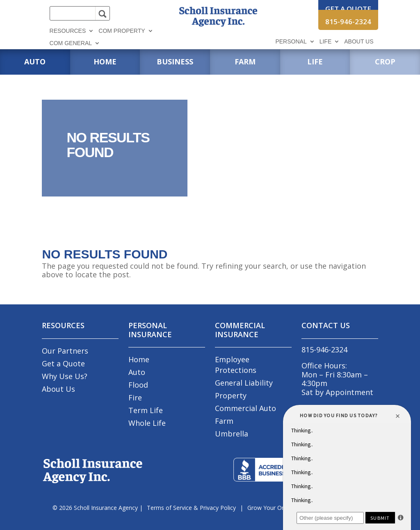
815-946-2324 (348, 22)
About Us (359, 42)
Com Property (122, 31)
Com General (71, 43)
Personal (291, 42)
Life (326, 42)
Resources (68, 31)
